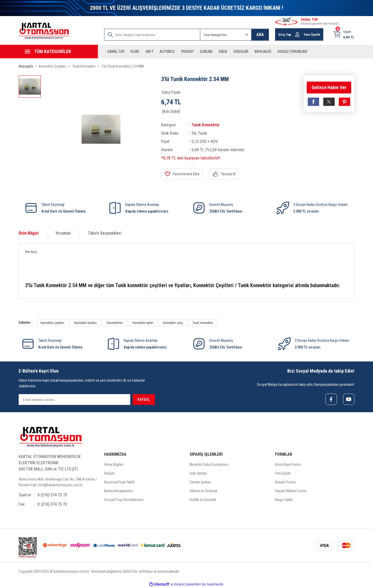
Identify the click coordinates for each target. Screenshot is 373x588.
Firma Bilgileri (114, 464)
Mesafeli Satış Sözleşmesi (209, 464)
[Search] (152, 35)
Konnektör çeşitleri (52, 323)
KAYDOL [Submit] (144, 400)
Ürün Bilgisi (29, 233)
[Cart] (344, 34)
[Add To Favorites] (182, 174)
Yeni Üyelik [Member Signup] (312, 35)
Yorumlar (63, 233)
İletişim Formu (285, 482)
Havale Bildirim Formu (291, 491)
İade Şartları (198, 473)
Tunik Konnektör (206, 125)
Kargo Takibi (284, 500)
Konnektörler (115, 323)
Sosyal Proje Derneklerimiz (124, 500)
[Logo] (44, 31)
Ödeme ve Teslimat (203, 491)
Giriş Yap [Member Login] (285, 35)
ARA (260, 35)
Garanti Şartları (200, 482)
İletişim (109, 473)
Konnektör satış (173, 323)
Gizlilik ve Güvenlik (203, 500)
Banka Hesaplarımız (119, 491)
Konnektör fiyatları (85, 323)
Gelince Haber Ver (329, 87)
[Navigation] (58, 52)
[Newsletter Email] (74, 400)
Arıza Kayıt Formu (288, 464)
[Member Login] (297, 34)
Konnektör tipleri (143, 323)
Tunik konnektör (203, 323)
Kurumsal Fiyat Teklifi (119, 482)
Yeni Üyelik (283, 473)
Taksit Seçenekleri (105, 233)
